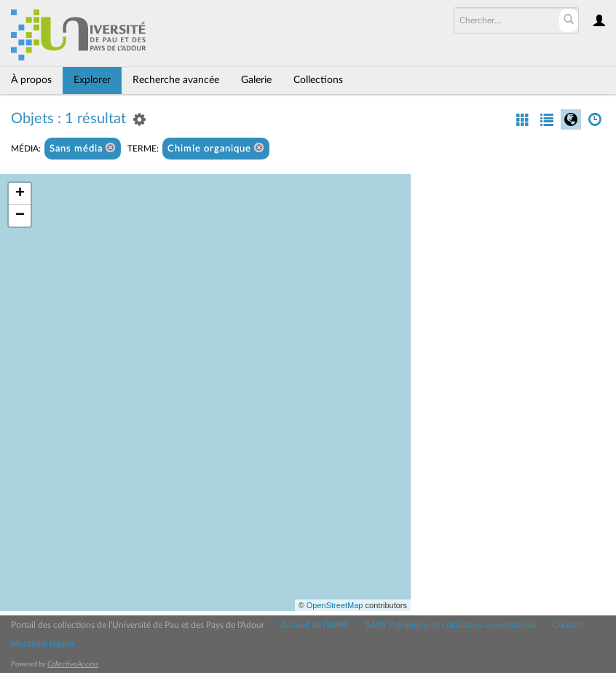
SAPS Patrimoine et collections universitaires (451, 625)
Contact (568, 625)
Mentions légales (43, 644)
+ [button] (20, 194)
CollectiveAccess (73, 664)
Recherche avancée (176, 80)
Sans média (83, 148)
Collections (318, 80)
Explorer (92, 80)
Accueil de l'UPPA (315, 625)
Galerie (256, 80)
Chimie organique (216, 148)
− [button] (20, 216)
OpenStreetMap (335, 605)
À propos (31, 80)
